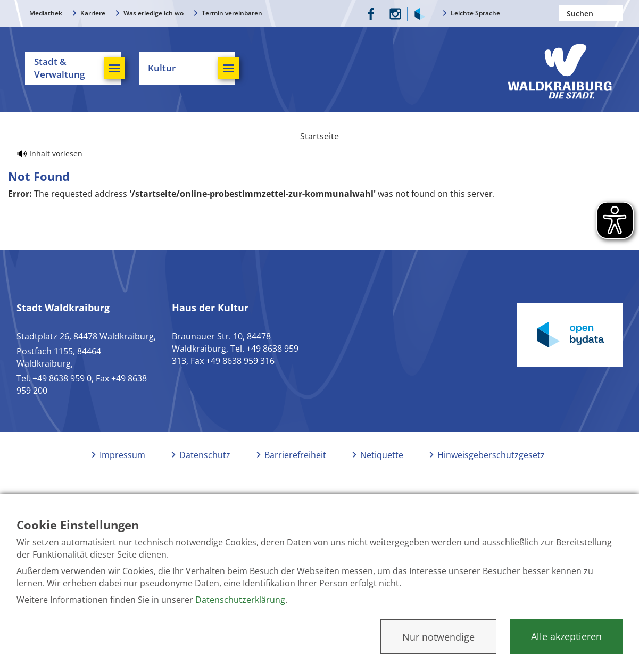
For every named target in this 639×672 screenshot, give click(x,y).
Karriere (93, 13)
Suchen (615, 13)
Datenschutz (205, 470)
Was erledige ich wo (153, 13)
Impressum (122, 470)
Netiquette (382, 470)
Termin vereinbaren (232, 13)
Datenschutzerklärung (240, 600)
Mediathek (46, 13)
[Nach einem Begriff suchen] (591, 13)
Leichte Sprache (475, 13)
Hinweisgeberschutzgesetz (491, 470)
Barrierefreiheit (295, 470)
